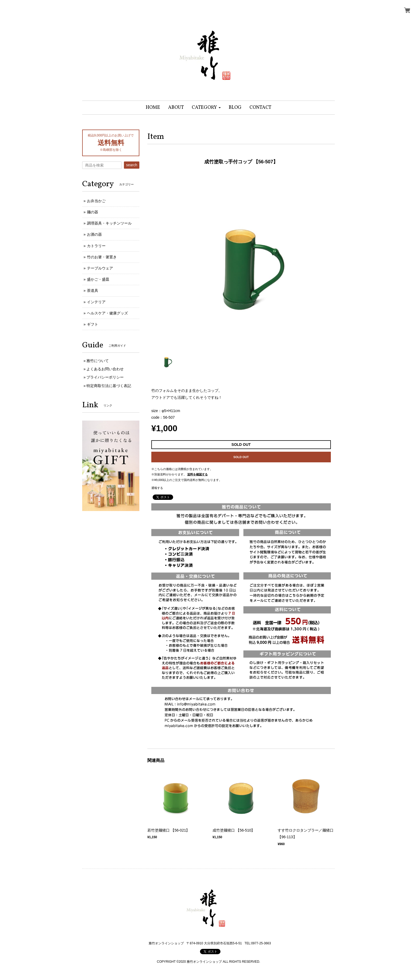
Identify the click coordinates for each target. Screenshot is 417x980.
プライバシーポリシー (105, 377)
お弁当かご (96, 201)
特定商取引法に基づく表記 (109, 386)
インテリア (96, 302)
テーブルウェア (100, 268)
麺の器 (93, 212)
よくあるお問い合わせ (105, 369)
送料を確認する (197, 474)
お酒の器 (94, 234)
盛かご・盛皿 (98, 279)
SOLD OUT (241, 457)
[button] (206, 108)
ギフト (93, 324)
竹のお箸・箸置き (102, 257)
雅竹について (98, 361)
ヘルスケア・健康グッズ (107, 313)
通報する (157, 488)
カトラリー (96, 246)
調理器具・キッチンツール (109, 223)
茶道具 (93, 290)
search (132, 165)
